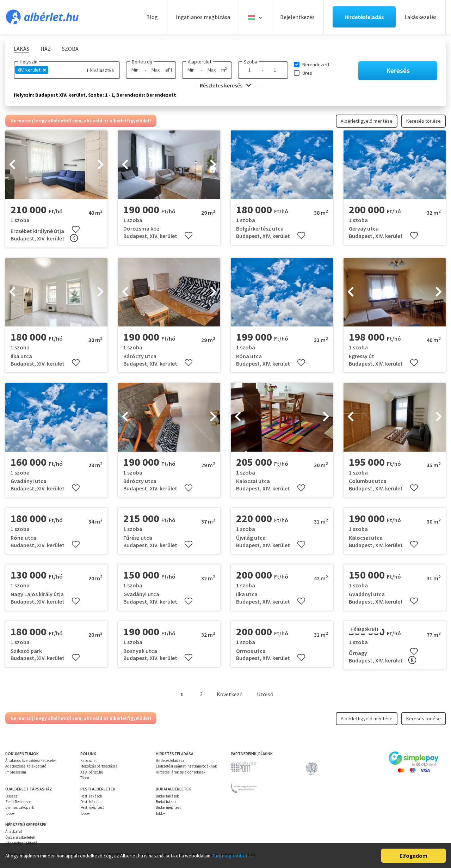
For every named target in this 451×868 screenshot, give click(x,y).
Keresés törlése (424, 121)
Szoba (251, 62)
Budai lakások (167, 796)
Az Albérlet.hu (92, 772)
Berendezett (316, 65)
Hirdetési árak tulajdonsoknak (181, 772)
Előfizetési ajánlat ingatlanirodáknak (186, 766)
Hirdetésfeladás (364, 17)
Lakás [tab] (21, 49)
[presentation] (12, 165)
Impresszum (16, 772)
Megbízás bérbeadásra (99, 766)
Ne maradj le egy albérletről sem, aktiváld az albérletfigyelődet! (81, 121)
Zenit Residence (18, 802)
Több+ (85, 778)
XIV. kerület (32, 70)
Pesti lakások (91, 796)
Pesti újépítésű (92, 807)
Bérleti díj (142, 62)
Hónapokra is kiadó (21, 843)
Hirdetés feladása (170, 760)
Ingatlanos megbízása (203, 17)
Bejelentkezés (297, 17)
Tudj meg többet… (232, 856)
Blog (152, 17)
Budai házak (166, 802)
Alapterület (200, 62)
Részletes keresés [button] (225, 85)
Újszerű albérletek (20, 837)
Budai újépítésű (169, 807)
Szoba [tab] (70, 49)
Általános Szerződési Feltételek (31, 760)
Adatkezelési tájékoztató (26, 766)
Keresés (398, 70)
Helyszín (29, 62)
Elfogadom (413, 856)
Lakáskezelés (421, 17)
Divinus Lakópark (20, 807)
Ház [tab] (46, 49)
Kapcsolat (89, 760)
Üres (307, 73)
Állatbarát (14, 831)
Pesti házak (90, 802)
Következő (230, 694)
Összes (11, 796)
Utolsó (265, 694)
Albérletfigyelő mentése (367, 121)
